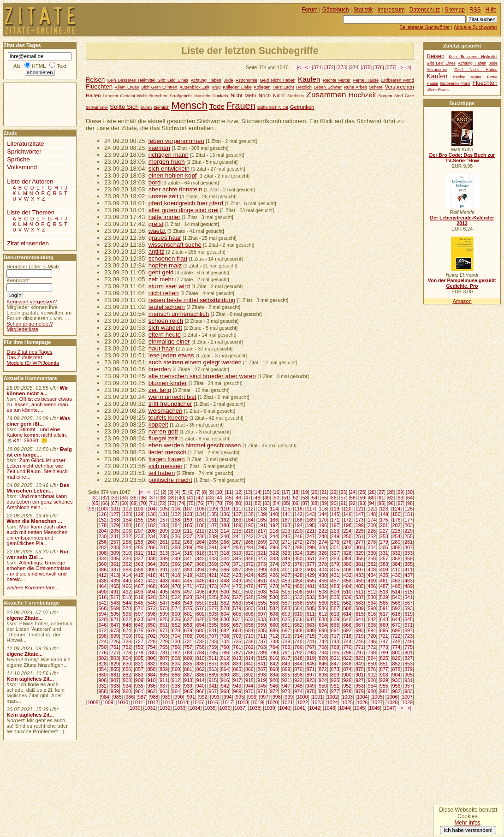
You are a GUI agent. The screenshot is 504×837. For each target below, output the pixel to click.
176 (397, 520)
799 (384, 653)
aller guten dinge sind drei (184, 210)
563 (360, 603)
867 (262, 669)
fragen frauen (167, 459)
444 (176, 581)
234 (152, 536)
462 (397, 581)
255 (409, 536)
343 (213, 558)
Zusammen (326, 95)
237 (188, 536)
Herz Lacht (283, 87)
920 (274, 680)
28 (391, 492)
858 (152, 669)
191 (262, 525)
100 (102, 509)
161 (213, 520)
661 (286, 625)
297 (286, 547)
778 (127, 653)
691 (335, 630)
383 (384, 564)
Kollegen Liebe (237, 87)
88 (314, 503)
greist (156, 224)
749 (409, 641)
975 (311, 691)
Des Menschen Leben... (38, 488)
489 (409, 586)
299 (311, 547)
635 (286, 619)
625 (164, 619)
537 (360, 597)
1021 (288, 702)
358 (397, 558)
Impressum (391, 10)
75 (191, 503)
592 (397, 608)
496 (176, 592)
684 (249, 630)
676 (152, 630)
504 (274, 592)
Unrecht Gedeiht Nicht (125, 96)
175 (384, 520)
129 (139, 514)
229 (409, 531)
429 (311, 575)
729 (164, 641)
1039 (270, 708)
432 (347, 575)
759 (213, 647)
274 (323, 542)
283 (115, 547)
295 (262, 547)
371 (317, 67)
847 (335, 664)
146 (347, 514)
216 (249, 531)
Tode (217, 106)
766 (298, 647)
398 (249, 570)
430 (323, 575)
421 (213, 575)
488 (397, 586)
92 (353, 503)
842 (274, 664)
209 (164, 531)
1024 (332, 702)
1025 (347, 702)
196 (323, 525)
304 (372, 547)
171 (335, 520)
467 (139, 586)
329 (360, 553)
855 (115, 669)
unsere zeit (163, 196)
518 (127, 597)
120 (347, 509)
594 (102, 614)
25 (362, 492)
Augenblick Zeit (194, 87)
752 (127, 647)
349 (286, 558)
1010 (123, 702)
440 (127, 581)
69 (134, 503)
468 (152, 586)
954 (372, 686)
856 (127, 669)
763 (262, 647)
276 (347, 542)
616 (372, 614)
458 (347, 581)
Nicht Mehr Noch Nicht (258, 95)
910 (152, 680)
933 (115, 686)
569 (115, 608)
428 (298, 575)
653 (188, 625)
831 (139, 664)
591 (384, 608)
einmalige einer (169, 341)
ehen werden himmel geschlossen (195, 445)
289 (188, 547)
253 (384, 536)
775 (409, 647)
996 (252, 697)
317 (213, 553)
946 (274, 686)
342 (201, 558)
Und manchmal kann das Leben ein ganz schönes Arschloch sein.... (39, 502)
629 (213, 619)
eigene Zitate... (24, 618)
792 (298, 653)
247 (311, 536)
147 (360, 514)
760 (225, 647)
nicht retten (164, 293)
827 (409, 658)
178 (102, 525)
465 (115, 586)
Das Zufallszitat (24, 357)
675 (139, 630)
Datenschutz (425, 10)
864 (225, 669)
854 (102, 669)
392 (176, 570)
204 (102, 531)
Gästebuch (336, 10)
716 (323, 636)
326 (323, 553)
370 (225, 564)
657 (237, 625)
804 (127, 658)
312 (152, 553)
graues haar (165, 238)
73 (172, 503)
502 (249, 592)
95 (381, 503)
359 (409, 558)
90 (334, 503)
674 (127, 630)
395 (213, 570)
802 (102, 658)
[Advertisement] (31, 104)
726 (127, 641)
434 (372, 575)
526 (225, 597)
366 (176, 564)
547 (164, 603)
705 (188, 636)
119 (335, 509)
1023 (318, 702)
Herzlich (304, 87)
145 (335, 514)
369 (213, 564)
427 (286, 575)
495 (164, 592)
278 (372, 542)
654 (201, 625)
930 (397, 680)
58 (353, 498)
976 (323, 691)
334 (102, 558)
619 (409, 614)
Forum (310, 10)
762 (249, 647)
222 (323, 531)
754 (152, 647)
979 (360, 691)
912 (176, 680)
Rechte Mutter (337, 80)
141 (286, 514)
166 (274, 520)
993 (215, 697)
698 (102, 636)
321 (262, 553)
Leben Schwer (328, 87)
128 (127, 514)
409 (384, 570)
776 (102, 653)
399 (262, 570)
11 (229, 492)
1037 (240, 708)
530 (274, 597)
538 (372, 597)
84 (277, 503)
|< (299, 67)
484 (347, 586)
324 (298, 553)
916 (225, 680)
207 (139, 531)
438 (102, 581)
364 (152, 564)
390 (152, 570)
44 (219, 498)
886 (176, 675)
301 (335, 547)
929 (384, 680)
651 (164, 625)
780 (152, 653)
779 (139, 653)
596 (127, 614)
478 (274, 586)
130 (152, 514)
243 (262, 536)
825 (384, 658)
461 (384, 581)
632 (249, 619)
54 (314, 498)
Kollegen (262, 87)
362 (127, 564)
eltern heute (165, 335)
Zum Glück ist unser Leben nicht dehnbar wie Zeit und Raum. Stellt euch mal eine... (37, 469)
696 (397, 630)
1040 (285, 708)
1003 (347, 697)
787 (237, 653)
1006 (392, 697)
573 (164, 608)
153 (115, 520)
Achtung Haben (206, 80)
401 (286, 570)
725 (115, 641)
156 (152, 520)
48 (258, 498)
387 (115, 570)
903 (384, 675)
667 (360, 625)
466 (127, 586)
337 (139, 558)
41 (191, 498)
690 (323, 630)
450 (249, 581)
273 (311, 542)
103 (139, 509)
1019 (258, 702)
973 (286, 691)
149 (384, 514)
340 (176, 558)
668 (372, 625)
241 (237, 536)
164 (249, 520)
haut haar (161, 348)
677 (164, 630)
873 (335, 669)
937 (164, 686)
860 (176, 669)
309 (115, 553)
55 (324, 498)
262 (176, 542)
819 (311, 658)
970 (249, 691)
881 (115, 675)
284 (127, 547)
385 (409, 564)
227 (384, 531)
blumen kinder (168, 383)
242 (249, 536)
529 (262, 597)
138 (249, 514)
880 (102, 675)
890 (225, 675)
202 (397, 525)
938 (176, 686)
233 (139, 536)
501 (237, 592)
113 (262, 509)
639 (335, 619)
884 (152, 675)
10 (219, 492)
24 (353, 492)
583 (286, 608)
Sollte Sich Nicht (273, 107)
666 (347, 625)
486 (372, 586)
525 (213, 597)
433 (360, 575)
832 (152, 664)
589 (360, 608)
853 (409, 664)
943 (237, 686)
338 (152, 558)
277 (360, 542)
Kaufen (309, 79)
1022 (302, 702)
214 (225, 531)
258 (127, 542)
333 (409, 553)
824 (372, 658)
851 (384, 664)
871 (311, 669)
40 (181, 498)
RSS (475, 10)
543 (115, 603)
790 (274, 653)
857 (139, 669)
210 (176, 531)
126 (102, 514)
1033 (180, 708)
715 (311, 636)
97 (400, 503)
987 (142, 697)
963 (164, 691)
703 (164, 636)
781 (164, 653)
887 (188, 675)
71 (153, 503)
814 (249, 658)
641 (360, 619)
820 (323, 658)
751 (115, 647)
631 (237, 619)
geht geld (161, 272)
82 (258, 503)
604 (225, 614)
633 (262, 619)
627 (188, 619)
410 (397, 570)
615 (360, 614)
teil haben (162, 473)
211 (188, 531)
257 (115, 542)
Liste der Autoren (30, 181)
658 (249, 625)
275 (335, 542)
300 (323, 547)
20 (314, 492)
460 (372, 581)
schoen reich (166, 321)
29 (400, 492)
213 (213, 531)
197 (335, 525)
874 (347, 669)
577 (213, 608)
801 (409, 653)
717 (335, 636)
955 (384, 686)
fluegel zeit (163, 438)
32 (105, 498)
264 (201, 542)
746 (372, 641)
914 (201, 680)
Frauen (241, 106)
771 (360, 647)
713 (286, 636)
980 (372, 691)
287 (164, 547)
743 (335, 641)
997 (264, 697)
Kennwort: (18, 280)
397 (237, 570)
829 (115, 664)
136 (225, 514)
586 (323, 608)
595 (115, 614)
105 (164, 509)
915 (213, 680)
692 (347, 630)
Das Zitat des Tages (29, 352)
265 (213, 542)
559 (311, 603)
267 (237, 542)
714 (298, 636)
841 (262, 664)
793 (311, 653)
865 (237, 669)
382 (372, 564)
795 (335, 653)
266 (225, 542)
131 (164, 514)
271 (286, 542)
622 (127, 619)
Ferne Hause (366, 80)
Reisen (95, 80)
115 (286, 509)
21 (324, 492)
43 (210, 498)
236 (176, 536)
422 (225, 575)
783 (188, 653)
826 (397, 658)
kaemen (159, 148)
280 (397, 542)
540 (397, 597)
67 (115, 503)
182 (152, 525)
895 (286, 675)
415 (139, 575)
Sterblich (296, 96)
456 (323, 581)
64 (410, 498)
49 (267, 498)
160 (201, 520)
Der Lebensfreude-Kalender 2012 (462, 220)
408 (372, 570)
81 (248, 503)
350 (298, 558)
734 (225, 641)
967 (213, 691)
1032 (165, 708)
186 (201, 525)
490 (102, 592)
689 (311, 630)
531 (286, 597)
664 (323, 625)
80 (238, 503)
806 (152, 658)
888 (201, 675)
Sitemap (455, 10)
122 (372, 509)
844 (298, 664)
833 (164, 664)
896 (298, 675)
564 (372, 603)
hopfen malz (165, 265)
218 (274, 531)
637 (311, 619)
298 (298, 547)
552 (225, 603)
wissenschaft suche (175, 245)
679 (188, 630)
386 (102, 570)
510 (347, 592)
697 (409, 630)
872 (323, 669)
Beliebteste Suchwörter (424, 27)
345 (237, 558)
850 (372, 664)
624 (152, 619)
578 (225, 608)
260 (152, 542)
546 (152, 603)
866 (249, 669)
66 (105, 503)
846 (323, 664)
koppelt (158, 424)
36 (143, 498)
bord (155, 182)
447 (213, 581)
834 (176, 664)
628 (201, 619)
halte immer (164, 217)
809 (188, 658)
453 (286, 581)
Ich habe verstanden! (468, 830)
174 (372, 520)
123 (384, 509)
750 (102, 647)
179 (115, 525)
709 (237, 636)
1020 (273, 702)
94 (372, 503)
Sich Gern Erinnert (159, 87)
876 (372, 669)
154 (127, 520)
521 (164, 597)
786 (225, 653)
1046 (374, 708)
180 (127, 525)
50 (277, 498)
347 (262, 558)
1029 (407, 702)
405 (335, 570)
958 (102, 691)
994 (228, 697)
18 (296, 492)
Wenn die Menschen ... (34, 521)
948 (298, 686)
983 (409, 691)
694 (372, 630)
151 (409, 514)
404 (323, 570)
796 (347, 653)
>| (409, 67)
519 (139, 597)
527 (237, 597)
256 (102, 542)
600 (176, 614)
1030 (135, 708)
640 (347, 619)
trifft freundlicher (170, 404)
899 (335, 675)
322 (274, 553)
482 (323, 586)
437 (409, 575)
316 (201, 553)
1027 (377, 702)
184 (176, 525)
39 (172, 498)
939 (188, 686)
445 (188, 581)
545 (139, 603)
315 (188, 553)
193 (286, 525)
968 (225, 691)
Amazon (462, 301)
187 (213, 525)
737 (262, 641)
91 (343, 503)
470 (176, 586)
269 (262, 542)
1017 (228, 702)
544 (127, 603)
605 (237, 614)
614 (347, 614)
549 (188, 603)
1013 (168, 702)
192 (274, 525)
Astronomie (246, 80)
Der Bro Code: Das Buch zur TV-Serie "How (462, 158)
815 (262, 658)
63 (400, 498)
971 (262, 691)
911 (164, 680)
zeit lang (160, 390)
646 (102, 625)
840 (249, 664)
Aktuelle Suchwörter (475, 27)
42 (201, 498)
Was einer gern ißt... (38, 421)
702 (152, 636)
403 (311, 570)
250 (347, 536)
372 (330, 67)
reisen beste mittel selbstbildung (192, 300)
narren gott (163, 431)
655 (213, 625)
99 (92, 509)
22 (334, 492)
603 (213, 614)
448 (225, 581)
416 (152, 575)
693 (360, 630)
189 (237, 525)
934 (127, 686)
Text (62, 66)
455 (311, 581)
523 (188, 597)
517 (115, 597)
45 (229, 498)
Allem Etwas (127, 87)
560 (323, 603)
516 (102, 597)
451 (262, 581)
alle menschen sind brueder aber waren (202, 376)
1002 (332, 697)
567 (409, 603)
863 (213, 669)
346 (249, 558)
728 (152, 641)
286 (152, 547)
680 (201, 630)
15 (267, 492)
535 (335, 597)
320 (249, 553)
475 (237, 586)
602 (201, 614)
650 (152, 625)
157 (164, 520)
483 (335, 586)
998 (277, 697)
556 (274, 603)
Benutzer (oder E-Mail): (33, 267)
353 (335, 558)
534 (323, 597)
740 (298, 641)
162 (225, 520)
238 (201, 536)
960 (127, 691)
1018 (243, 702)
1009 (108, 702)
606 (249, 614)
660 (274, 625)
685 (262, 630)
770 (347, 647)
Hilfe (491, 10)
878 (397, 669)
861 (188, 669)
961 (139, 691)
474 (225, 586)
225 (360, 531)
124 (397, 509)
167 (286, 520)
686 (274, 630)
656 (225, 625)
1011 (138, 702)
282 (102, 547)
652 (176, 625)
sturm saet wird (169, 286)
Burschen (158, 96)
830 (127, 664)
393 (188, 570)
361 (115, 564)
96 (391, 503)
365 (164, 564)
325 (311, 553)
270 (274, 542)
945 (262, 686)
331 (384, 553)
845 (311, 664)
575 (188, 608)
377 (391, 67)
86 (296, 503)
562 (347, 603)
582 (274, 608)
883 (139, 675)
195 (311, 525)
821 (335, 658)
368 (201, 564)
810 (201, 658)
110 (225, 509)
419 (188, 575)
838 (225, 664)
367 (188, 564)
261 (164, 542)
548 (176, 603)
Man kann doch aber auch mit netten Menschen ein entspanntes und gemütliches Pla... (37, 535)
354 (347, 558)
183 (164, 525)
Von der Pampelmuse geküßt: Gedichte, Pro (462, 283)
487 (384, 586)
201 (384, 525)
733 (213, 641)
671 (409, 625)
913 (188, 680)
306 (397, 547)
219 (286, 531)
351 (311, 558)
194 (298, 525)
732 (201, 641)
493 (139, 592)
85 (286, 503)
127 (115, 514)
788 (249, 653)
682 (225, 630)
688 (298, 630)
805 (139, 658)
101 (115, 509)
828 (102, 664)
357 (384, 558)
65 (95, 503)
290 (201, 547)
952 (347, 686)
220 (298, 531)
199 (360, 525)
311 (139, 553)
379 (335, 564)
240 (225, 536)
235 (164, 536)
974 (298, 691)
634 (274, 619)
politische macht (170, 480)
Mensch (189, 105)
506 (298, 592)
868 (274, 669)
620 (102, 619)
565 (384, 603)
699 (115, 636)
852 (397, 664)
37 (153, 498)
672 (102, 630)
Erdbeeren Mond (398, 80)
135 (213, 514)
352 (323, 558)
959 (115, 691)
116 (298, 509)
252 (372, 536)
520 (152, 597)
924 (323, 680)
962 (152, 691)
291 (213, 547)
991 (191, 697)
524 (201, 597)
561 (335, 603)
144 (323, 514)
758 (201, 647)
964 (176, 691)
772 (372, 647)
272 (298, 542)
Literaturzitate (25, 144)
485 (360, 586)
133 (188, 514)
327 (335, 553)
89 (324, 503)
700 (127, 636)
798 (372, 653)
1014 (183, 702)
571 (139, 608)
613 (335, 614)
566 (397, 603)
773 (384, 647)
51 (286, 498)
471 (188, 586)
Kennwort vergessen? (32, 302)
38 (162, 498)
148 (372, 514)
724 (102, 641)
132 (176, 514)
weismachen (166, 411)
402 (298, 570)
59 (362, 498)
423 (237, 575)
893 (262, 675)
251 (360, 536)
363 (139, 564)
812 (225, 658)
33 (115, 498)
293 (237, 547)
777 (115, 653)
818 (298, 658)
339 (164, 558)
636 (298, 619)
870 (298, 669)
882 (127, 675)
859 (164, 669)
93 (362, 503)
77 (210, 503)
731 (188, 641)
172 (347, 520)
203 (409, 525)
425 (262, 575)
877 (384, 669)
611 (311, 614)
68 (124, 503)
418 (176, 575)
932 (102, 686)
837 (213, 664)
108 (201, 509)
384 (397, 564)
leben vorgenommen (176, 141)
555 (262, 603)
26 (372, 492)
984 (105, 697)
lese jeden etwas (171, 355)
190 (249, 525)
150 (397, 514)
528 (249, 597)
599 (164, 614)
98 (410, 503)
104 (152, 509)
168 (298, 520)
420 (201, 575)
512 (372, 592)
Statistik (363, 10)
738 (274, 641)
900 (347, 675)
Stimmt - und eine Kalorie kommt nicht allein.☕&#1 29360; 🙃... (37, 435)
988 (154, 697)
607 (262, 614)
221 (311, 531)
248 (323, 536)
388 (127, 570)
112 (249, 509)
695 (384, 630)
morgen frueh (167, 162)
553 (237, 603)
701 (139, 636)
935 (139, 686)
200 (372, 525)
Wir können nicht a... (37, 391)
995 (240, 697)
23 (343, 492)
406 (347, 570)
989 (166, 697)
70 (143, 503)
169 (311, 520)
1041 (300, 708)
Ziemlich (162, 107)
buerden (160, 369)
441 (139, 581)
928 (372, 680)
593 (409, 608)
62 (391, 498)
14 (258, 492)
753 (139, 647)
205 (115, 531)
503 (262, 592)
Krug (216, 87)
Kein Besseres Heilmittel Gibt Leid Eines (148, 80)
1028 (392, 702)
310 (127, 553)
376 (379, 67)
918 (249, 680)
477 (262, 586)
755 (164, 647)
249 (335, 536)
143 (311, 514)
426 (274, 575)
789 (262, 653)
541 (409, 597)
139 (262, 514)
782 (176, 653)
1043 (330, 708)
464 (102, 586)
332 (397, 553)
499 (213, 592)
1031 (150, 708)
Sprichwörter (24, 151)
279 (384, 542)
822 (347, 658)
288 (176, 547)
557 (286, 603)
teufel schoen (167, 307)
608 (274, 614)
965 (188, 691)
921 (286, 680)
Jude (228, 80)
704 (176, 636)
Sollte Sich (124, 107)
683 (237, 630)
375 (367, 67)
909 (139, 680)
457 (335, 581)
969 (237, 691)
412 (102, 575)
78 (219, 503)
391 (164, 570)
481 (311, 586)
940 (201, 686)
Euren (146, 107)
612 (323, 614)
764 (274, 647)
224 (347, 531)
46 (238, 498)
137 (237, 514)
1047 (390, 708)
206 (127, 531)
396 (225, 570)
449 (237, 581)
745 (360, 641)
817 (286, 658)
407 (360, 570)
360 (102, 564)
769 (335, 647)
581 (262, 608)
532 (298, 597)
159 (188, 520)
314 (176, 553)
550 (201, 603)
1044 (344, 708)
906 (102, 680)
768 (323, 647)
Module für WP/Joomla (33, 363)
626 (176, 619)
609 (286, 614)
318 (225, 553)
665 (335, 625)
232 (127, 536)
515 (409, 592)
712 (274, 636)
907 (115, 680)
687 (286, 630)
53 (305, 498)
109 (213, 509)
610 (298, 614)
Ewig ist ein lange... (39, 452)
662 (298, 625)
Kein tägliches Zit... (30, 679)
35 (134, 498)
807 (164, 658)
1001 (318, 697)
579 (237, 608)
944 (249, 686)
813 (237, 658)
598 (152, 614)
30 (410, 492)
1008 (93, 702)
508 (323, 592)
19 (305, 492)
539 (384, 597)
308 (102, 553)
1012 (153, 702)
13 (248, 492)
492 (127, 592)
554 (249, 603)
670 (397, 625)
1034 (195, 708)
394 (201, 570)
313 (164, 553)
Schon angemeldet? (30, 324)
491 (115, 592)
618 (397, 614)
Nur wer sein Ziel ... (38, 554)
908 (127, 680)
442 (152, 581)
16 (277, 492)
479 (286, 586)
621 (115, 619)
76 (201, 503)
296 (274, 547)
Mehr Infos (467, 823)
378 (323, 564)
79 (229, 503)
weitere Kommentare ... (33, 588)
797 (360, 653)
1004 (362, 697)
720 (372, 636)
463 (409, 581)
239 (213, 536)
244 (274, 536)
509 (335, 592)
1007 (407, 697)
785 (213, 653)
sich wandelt (165, 328)
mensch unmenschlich (179, 314)
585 (311, 608)
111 (237, 509)
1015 (198, 702)
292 (225, 547)
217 (262, 531)
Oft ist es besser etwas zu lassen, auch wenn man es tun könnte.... (39, 404)
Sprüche (18, 159)
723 (409, 636)
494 (152, 592)
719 (360, 636)
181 (139, 525)
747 (384, 641)
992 (203, 697)
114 (274, 509)
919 (262, 680)
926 (347, 680)
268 (249, 542)
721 (384, 636)
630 (225, 619)
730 (176, 641)
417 (164, 575)
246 (298, 536)
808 (176, 658)
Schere (376, 87)
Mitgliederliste (22, 329)
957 (409, 686)
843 (286, 664)
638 (323, 619)
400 (274, 570)
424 (249, 575)
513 (384, 592)
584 (298, 608)
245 (286, 536)
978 (347, 691)
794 (323, 653)
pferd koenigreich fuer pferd (186, 203)
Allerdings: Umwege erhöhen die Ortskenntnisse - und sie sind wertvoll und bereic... (38, 571)
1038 (255, 708)
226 (372, 531)
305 (384, 547)
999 (289, 697)
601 (188, 614)
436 (397, 575)
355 (360, 558)
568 (102, 608)
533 (311, 597)
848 (347, 664)
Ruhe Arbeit (356, 87)
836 (201, 664)
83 (267, 503)
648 (127, 625)
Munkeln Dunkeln (211, 96)
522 (176, 597)
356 (372, 558)
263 (188, 542)
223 (335, 531)
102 (127, 509)
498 (201, 592)
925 (335, 680)
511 (360, 592)
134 (201, 514)
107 (188, 509)
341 (188, 558)
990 (179, 697)
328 (347, 553)
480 (298, 586)
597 (139, 614)
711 (262, 636)
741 (311, 641)
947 (286, 686)
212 (201, 531)
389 (139, 570)
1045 (360, 708)
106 (176, 509)
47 (248, 498)
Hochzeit (362, 95)
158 (176, 520)
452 (274, 581)
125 (409, 509)
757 (188, 647)
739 (286, 641)
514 (397, 592)
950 (323, 686)
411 (409, 570)
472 (201, 586)
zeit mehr (161, 279)
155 (139, 520)
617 (384, 614)
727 (139, 641)
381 (360, 564)
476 (249, 586)
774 (397, 647)
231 (115, 536)
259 (139, 542)
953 (360, 686)
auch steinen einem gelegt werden (195, 362)
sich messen (166, 466)
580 (249, 608)
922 (298, 680)
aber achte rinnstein (175, 189)
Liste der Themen (31, 212)
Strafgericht (181, 96)
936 (152, 686)
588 (347, 608)
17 (286, 492)
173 (360, 520)
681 (213, 630)
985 (118, 697)
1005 (377, 697)
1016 (213, 702)
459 (360, 581)
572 (152, 608)
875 (360, 669)
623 (139, 619)
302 (347, 547)
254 (397, 536)
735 (237, 641)
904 (397, 675)
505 (286, 592)
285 (139, 547)
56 (334, 498)
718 (347, 636)
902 (372, 675)
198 (347, 525)
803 (115, 658)
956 (397, 686)
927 (360, 680)
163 (237, 520)
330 (372, 553)
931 (409, 680)
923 (311, 680)
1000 (302, 697)
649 (139, 625)
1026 (362, 702)
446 (201, 581)
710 (249, 636)
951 (335, 686)
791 (286, 653)
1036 (225, 708)
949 (311, 686)
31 (95, 498)
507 (311, 592)
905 (409, 675)
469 (164, 586)
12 (238, 492)
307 (409, 547)
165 (262, 520)
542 (102, 603)
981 (384, 691)
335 (115, 558)
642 (372, 619)
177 (409, 520)
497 (188, 592)
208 (152, 531)
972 (274, 691)
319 (237, 553)
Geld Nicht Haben (277, 80)
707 (213, 636)
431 (335, 575)
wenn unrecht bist (172, 397)
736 (249, 641)
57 (343, 498)
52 (296, 498)
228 (397, 531)
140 (274, 514)
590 (372, 608)
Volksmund (22, 167)
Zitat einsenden (28, 243)
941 (213, 686)
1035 (210, 708)
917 (237, 680)
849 (360, 664)
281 (409, 542)
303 (360, 547)
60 (372, 498)
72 (162, 503)
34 (124, 498)
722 (397, 636)
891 (237, 675)
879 (409, 669)
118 (323, 509)
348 (274, 558)
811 (213, 658)
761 (237, 647)
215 (237, 531)
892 (249, 675)
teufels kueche (168, 418)
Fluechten (99, 86)
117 (311, 509)
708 (225, 636)
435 (384, 575)
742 (323, 641)
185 (188, 525)
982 (397, 691)
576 (201, 608)
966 (201, 691)
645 (409, 619)
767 (311, 647)
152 (102, 520)
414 (127, 575)
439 (115, 581)
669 (384, 625)
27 (381, 492)
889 (213, 675)
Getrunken (302, 107)
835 (188, 664)
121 (360, 509)
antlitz (157, 252)
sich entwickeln (169, 169)
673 (115, 630)
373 (342, 67)
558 (298, 603)
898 (323, 675)
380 (347, 564)
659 (262, 625)
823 (360, 658)
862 (201, 669)
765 (286, 647)
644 (397, 619)
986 (130, 697)
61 (381, 498)
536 (347, 597)
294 (249, 547)
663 (311, 625)
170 (323, 520)
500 (225, 592)
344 (225, 558)
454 (298, 581)
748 (397, 641)
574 (176, 608)
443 (164, 581)
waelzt (157, 231)
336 (127, 558)
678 (176, 630)
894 (274, 675)
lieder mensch (168, 452)
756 (176, 647)
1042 (315, 708)
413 (115, 575)
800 (397, 653)
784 (201, 653)
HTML (39, 66)
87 (305, 503)
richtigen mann (169, 155)
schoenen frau (168, 258)
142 (298, 514)
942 (225, 686)
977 (335, 691)
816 (274, 658)
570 (127, 608)
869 (286, 669)
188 (225, 525)
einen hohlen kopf (173, 175)
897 (311, 675)
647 (115, 625)
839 (237, 664)
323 (286, 553)
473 (213, 586)
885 (164, 675)
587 (335, 608)
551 (213, 603)
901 (360, 675)
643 (384, 619)
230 (102, 536)
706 (201, 636)
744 (347, 641)
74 (181, 503)
